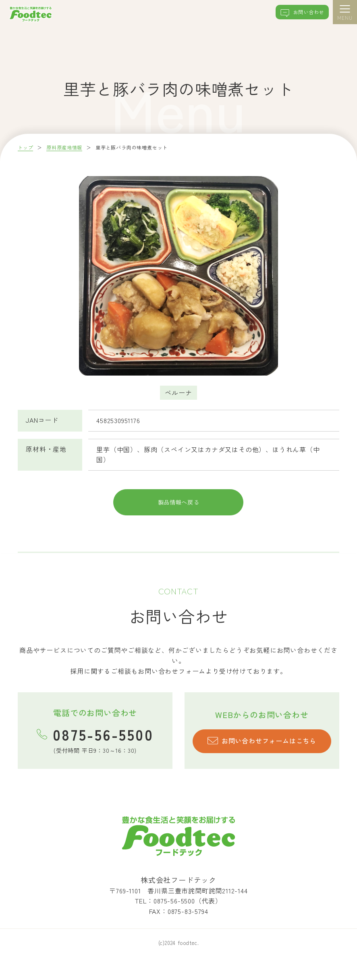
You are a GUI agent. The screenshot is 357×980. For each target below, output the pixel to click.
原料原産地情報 (65, 147)
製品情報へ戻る (178, 510)
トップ (25, 147)
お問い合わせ (297, 13)
